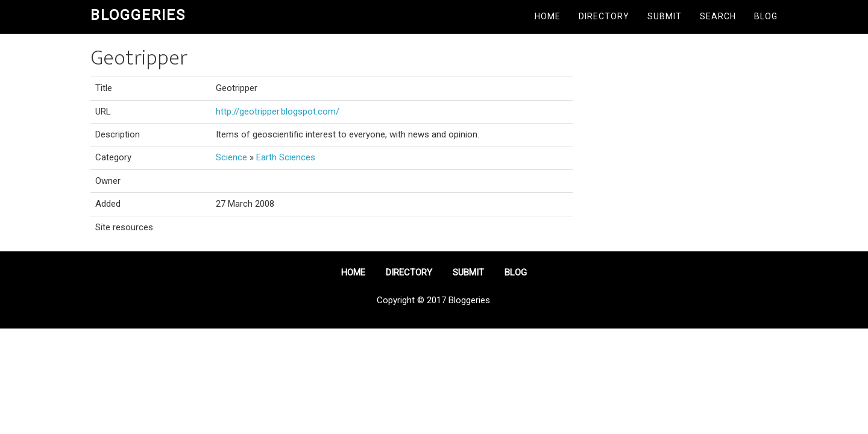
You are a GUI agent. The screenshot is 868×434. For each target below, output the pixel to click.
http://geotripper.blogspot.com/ (278, 112)
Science (231, 157)
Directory (604, 16)
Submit (665, 16)
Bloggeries (138, 15)
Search (718, 16)
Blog (766, 16)
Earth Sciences (286, 157)
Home (548, 16)
